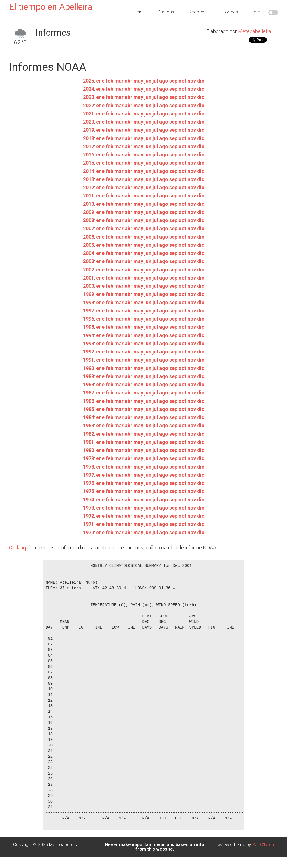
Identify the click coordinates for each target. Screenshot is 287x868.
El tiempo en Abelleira (51, 7)
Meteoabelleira (254, 31)
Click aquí (19, 548)
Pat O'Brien (263, 845)
